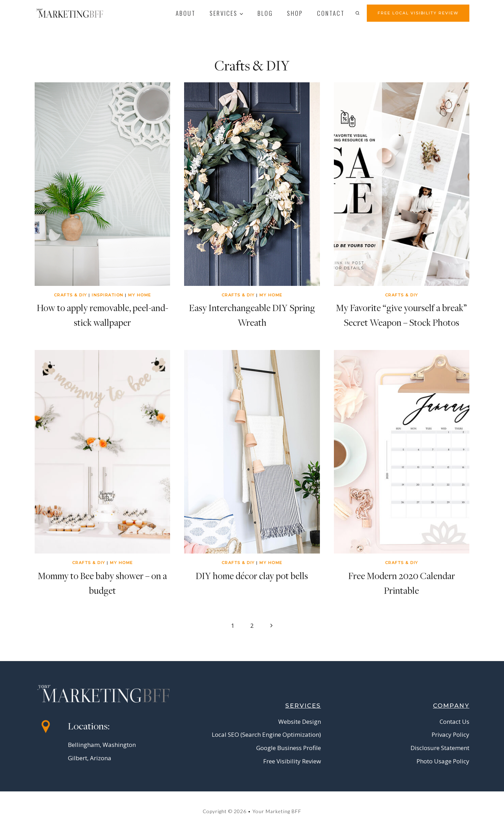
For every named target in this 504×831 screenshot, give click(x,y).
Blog (265, 13)
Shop (295, 13)
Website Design (300, 722)
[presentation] (102, 184)
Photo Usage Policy (443, 761)
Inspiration (108, 295)
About (186, 13)
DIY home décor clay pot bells (252, 576)
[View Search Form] (359, 13)
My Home (140, 295)
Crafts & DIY (71, 295)
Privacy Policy (450, 734)
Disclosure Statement (440, 748)
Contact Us (454, 722)
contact (331, 13)
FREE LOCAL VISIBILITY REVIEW (418, 13)
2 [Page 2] (252, 626)
